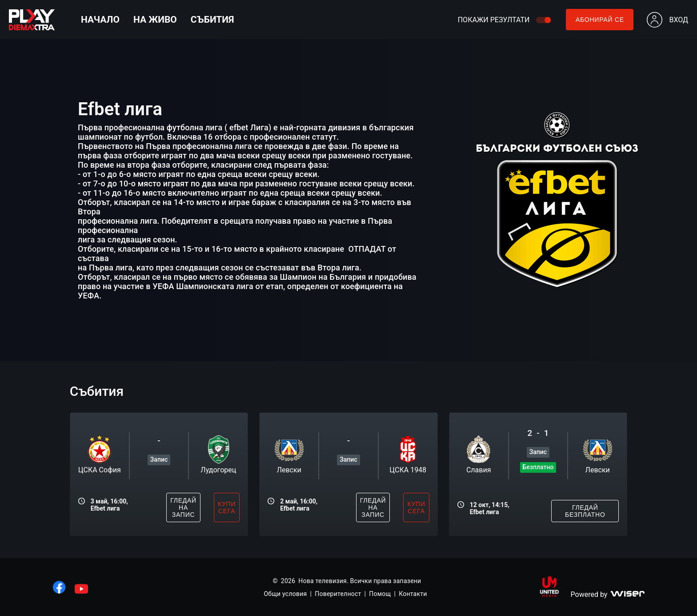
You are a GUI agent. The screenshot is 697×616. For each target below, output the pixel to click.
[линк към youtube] (81, 589)
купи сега (227, 507)
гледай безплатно (585, 511)
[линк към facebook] (59, 587)
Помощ (380, 594)
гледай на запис (183, 507)
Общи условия (285, 594)
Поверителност (338, 594)
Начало (100, 20)
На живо (155, 20)
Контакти (413, 594)
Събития (212, 20)
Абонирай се (600, 20)
